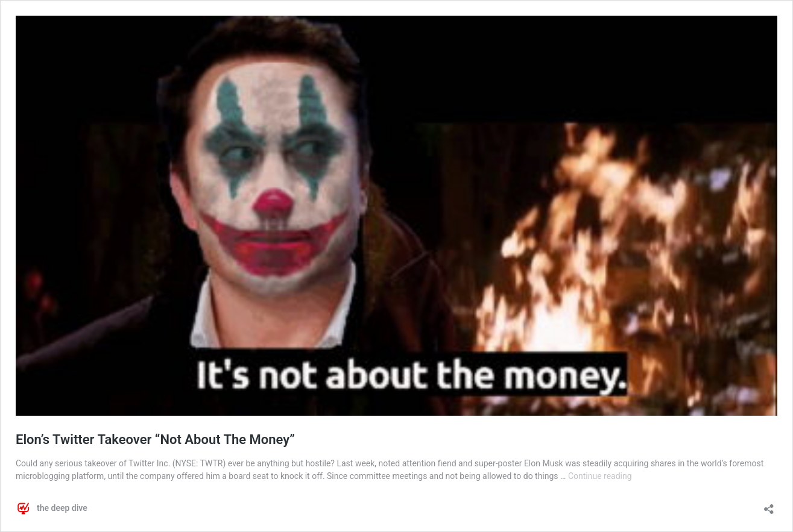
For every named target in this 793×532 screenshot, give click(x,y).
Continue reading (600, 476)
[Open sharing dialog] (769, 505)
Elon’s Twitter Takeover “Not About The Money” (155, 440)
